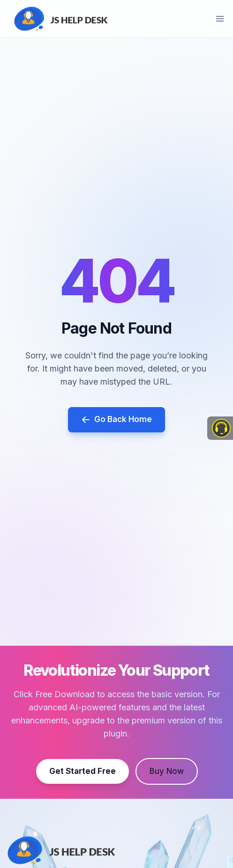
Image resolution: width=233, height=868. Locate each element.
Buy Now (167, 771)
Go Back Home (116, 419)
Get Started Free (83, 771)
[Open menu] (220, 18)
